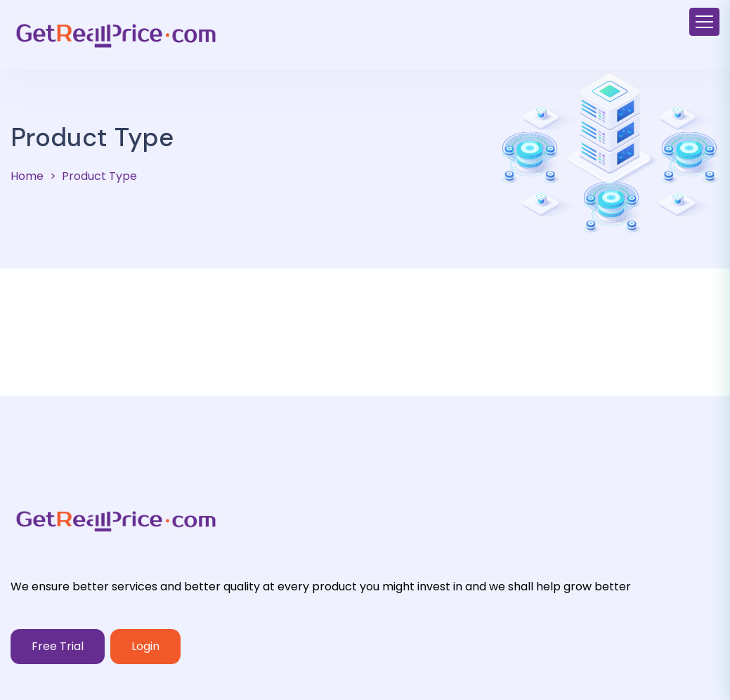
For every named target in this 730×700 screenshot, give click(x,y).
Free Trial (58, 646)
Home (27, 176)
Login (145, 646)
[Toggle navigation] (704, 22)
